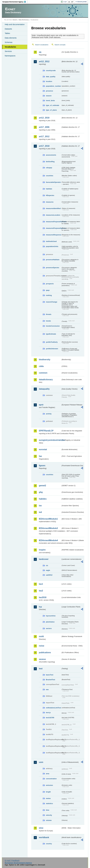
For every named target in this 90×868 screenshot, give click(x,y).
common (43, 373)
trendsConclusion (53, 326)
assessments (51, 155)
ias (40, 506)
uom (41, 762)
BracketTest (50, 680)
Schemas (9, 42)
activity (49, 414)
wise (41, 828)
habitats (49, 189)
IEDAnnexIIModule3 (48, 528)
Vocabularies (10, 47)
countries (50, 176)
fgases (42, 466)
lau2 (41, 591)
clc (47, 565)
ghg (41, 492)
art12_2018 (44, 118)
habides (43, 499)
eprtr (41, 405)
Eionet (15, 20)
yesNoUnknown (52, 349)
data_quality (51, 77)
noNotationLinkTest (53, 708)
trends (48, 321)
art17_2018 (44, 146)
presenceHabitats (53, 260)
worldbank (44, 837)
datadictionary (46, 380)
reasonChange (51, 302)
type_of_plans (51, 110)
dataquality (44, 389)
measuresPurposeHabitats (54, 222)
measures (50, 202)
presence (49, 91)
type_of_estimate (52, 105)
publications (45, 652)
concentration (51, 779)
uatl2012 (49, 575)
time (47, 810)
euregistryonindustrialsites (50, 440)
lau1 (41, 584)
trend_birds (50, 101)
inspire (42, 550)
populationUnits (52, 246)
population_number (53, 86)
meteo (48, 798)
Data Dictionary (24, 20)
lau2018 (43, 597)
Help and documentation (15, 24)
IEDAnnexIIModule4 (48, 540)
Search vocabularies (42, 45)
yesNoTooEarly (52, 342)
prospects (50, 284)
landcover (44, 559)
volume (49, 820)
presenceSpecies (52, 268)
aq (40, 52)
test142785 (50, 718)
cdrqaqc (49, 168)
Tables (7, 33)
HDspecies (50, 195)
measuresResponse (54, 235)
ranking (49, 295)
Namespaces (10, 56)
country (49, 844)
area (47, 774)
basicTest (50, 675)
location (49, 81)
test (41, 669)
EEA (15, 2)
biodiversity (45, 360)
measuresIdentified (53, 208)
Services (8, 51)
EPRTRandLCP (46, 431)
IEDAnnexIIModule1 (48, 519)
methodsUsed (51, 241)
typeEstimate (51, 334)
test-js (48, 713)
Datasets (8, 29)
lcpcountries (51, 616)
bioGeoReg (50, 162)
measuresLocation (53, 215)
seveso (42, 659)
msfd (41, 636)
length (48, 792)
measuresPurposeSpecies (54, 228)
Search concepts (60, 45)
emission (49, 785)
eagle (48, 570)
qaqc (48, 290)
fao (40, 456)
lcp (40, 607)
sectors (49, 628)
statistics (49, 803)
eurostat (43, 449)
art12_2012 (44, 61)
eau (47, 689)
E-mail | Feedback (12, 861)
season (49, 96)
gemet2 (42, 486)
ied (40, 512)
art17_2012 (44, 136)
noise (42, 646)
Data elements (11, 38)
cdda (41, 366)
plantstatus (50, 622)
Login (65, 2)
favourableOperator (53, 182)
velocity (49, 815)
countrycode (51, 70)
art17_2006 (44, 127)
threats (49, 314)
